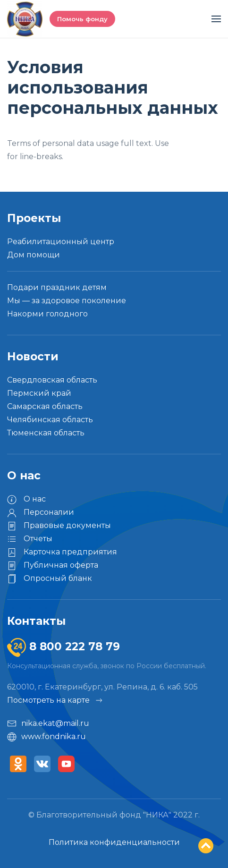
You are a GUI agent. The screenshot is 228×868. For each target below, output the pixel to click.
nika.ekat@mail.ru (48, 723)
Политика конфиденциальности (114, 842)
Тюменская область (46, 433)
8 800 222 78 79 (73, 647)
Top (206, 846)
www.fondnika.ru (46, 737)
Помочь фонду (82, 19)
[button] (216, 19)
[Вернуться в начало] (25, 19)
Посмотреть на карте (55, 700)
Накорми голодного (47, 314)
